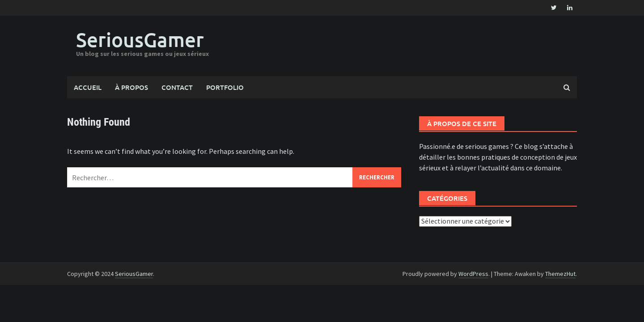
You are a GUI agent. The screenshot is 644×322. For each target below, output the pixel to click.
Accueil (88, 87)
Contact (177, 87)
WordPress (473, 274)
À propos (131, 87)
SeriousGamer (140, 40)
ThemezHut (560, 274)
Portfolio (225, 87)
